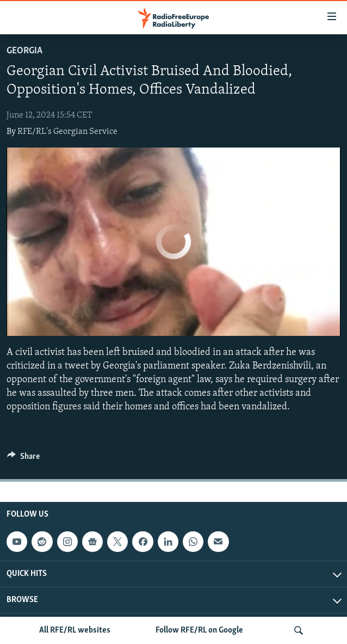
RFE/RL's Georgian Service (67, 132)
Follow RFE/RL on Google (199, 630)
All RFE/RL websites (75, 630)
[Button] (23, 459)
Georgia (24, 51)
